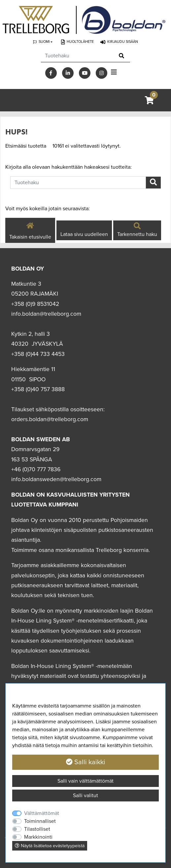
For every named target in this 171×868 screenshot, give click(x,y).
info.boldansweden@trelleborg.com (56, 479)
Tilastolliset (37, 829)
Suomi (44, 42)
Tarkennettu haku (137, 230)
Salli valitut (85, 796)
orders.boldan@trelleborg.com (50, 419)
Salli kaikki (86, 762)
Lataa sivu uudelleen (84, 234)
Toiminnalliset (40, 821)
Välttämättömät (42, 813)
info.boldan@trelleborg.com (46, 314)
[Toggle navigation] (114, 72)
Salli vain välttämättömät (85, 781)
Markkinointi (38, 837)
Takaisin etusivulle (30, 230)
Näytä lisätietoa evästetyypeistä (50, 846)
